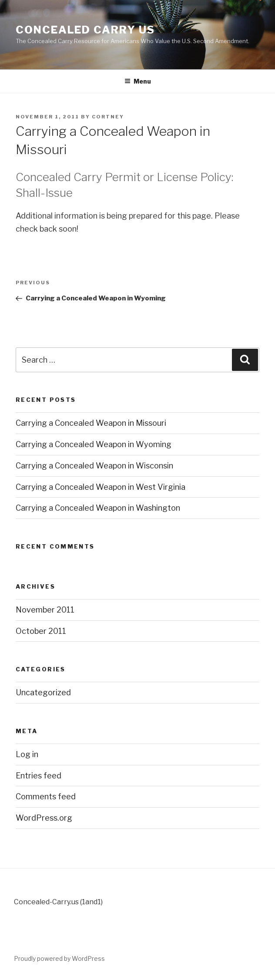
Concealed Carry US (85, 30)
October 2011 (41, 631)
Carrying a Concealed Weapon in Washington (98, 508)
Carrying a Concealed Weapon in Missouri (91, 423)
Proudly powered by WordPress (59, 958)
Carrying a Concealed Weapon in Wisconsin (94, 466)
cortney (108, 117)
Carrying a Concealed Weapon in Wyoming (94, 444)
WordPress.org (44, 818)
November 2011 (45, 610)
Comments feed (46, 796)
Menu (138, 81)
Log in (27, 754)
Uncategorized (43, 692)
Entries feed (39, 776)
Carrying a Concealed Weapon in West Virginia (101, 487)
